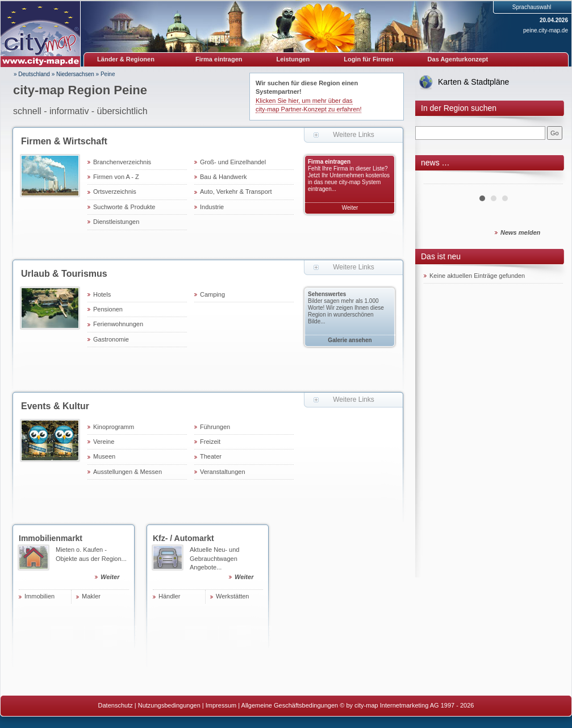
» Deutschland (32, 74)
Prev (439, 180)
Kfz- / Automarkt (183, 538)
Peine (108, 74)
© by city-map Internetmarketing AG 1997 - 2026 (407, 705)
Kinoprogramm (114, 427)
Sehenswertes (327, 294)
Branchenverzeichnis (122, 162)
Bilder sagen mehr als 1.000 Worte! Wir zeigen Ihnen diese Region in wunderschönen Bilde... (346, 311)
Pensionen (108, 309)
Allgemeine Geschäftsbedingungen (290, 705)
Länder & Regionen (126, 59)
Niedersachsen (75, 74)
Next (548, 180)
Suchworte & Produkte (124, 207)
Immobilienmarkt (51, 538)
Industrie (212, 207)
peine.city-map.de (546, 30)
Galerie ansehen (350, 340)
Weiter (350, 208)
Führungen (215, 427)
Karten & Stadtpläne (473, 82)
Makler (91, 596)
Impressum (221, 705)
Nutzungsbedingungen (169, 705)
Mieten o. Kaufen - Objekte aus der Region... (92, 565)
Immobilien (39, 596)
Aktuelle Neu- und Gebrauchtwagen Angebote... (226, 565)
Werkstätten (233, 596)
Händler (170, 596)
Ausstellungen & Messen (128, 472)
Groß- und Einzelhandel (233, 162)
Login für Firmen (368, 59)
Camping (212, 294)
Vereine (104, 442)
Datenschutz (116, 705)
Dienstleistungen (116, 222)
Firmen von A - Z (116, 177)
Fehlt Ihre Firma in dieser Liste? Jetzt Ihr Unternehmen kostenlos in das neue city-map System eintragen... (349, 179)
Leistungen (293, 59)
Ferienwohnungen (118, 324)
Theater (211, 456)
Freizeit (210, 442)
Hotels (102, 294)
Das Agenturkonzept (458, 59)
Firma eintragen (219, 59)
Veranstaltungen (223, 472)
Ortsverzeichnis (115, 192)
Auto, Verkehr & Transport (236, 192)
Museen (104, 456)
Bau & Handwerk (224, 177)
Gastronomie (111, 339)
